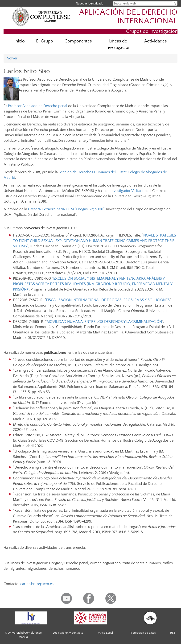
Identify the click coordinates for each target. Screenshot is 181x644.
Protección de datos (143, 633)
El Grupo (45, 41)
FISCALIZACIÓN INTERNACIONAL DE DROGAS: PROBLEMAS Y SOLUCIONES (108, 300)
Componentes (78, 41)
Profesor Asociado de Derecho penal (38, 106)
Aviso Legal (105, 633)
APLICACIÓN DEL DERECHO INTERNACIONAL (128, 17)
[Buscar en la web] (175, 3)
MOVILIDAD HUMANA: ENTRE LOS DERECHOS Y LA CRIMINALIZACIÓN (104, 322)
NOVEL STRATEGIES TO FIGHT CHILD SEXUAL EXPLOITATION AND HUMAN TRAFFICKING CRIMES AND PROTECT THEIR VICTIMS (95, 241)
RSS (173, 633)
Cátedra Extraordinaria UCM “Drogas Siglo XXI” (66, 209)
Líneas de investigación (118, 44)
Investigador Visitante (128, 191)
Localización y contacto (68, 633)
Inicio (20, 41)
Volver (12, 58)
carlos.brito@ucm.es (37, 584)
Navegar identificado (90, 3)
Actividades (155, 41)
